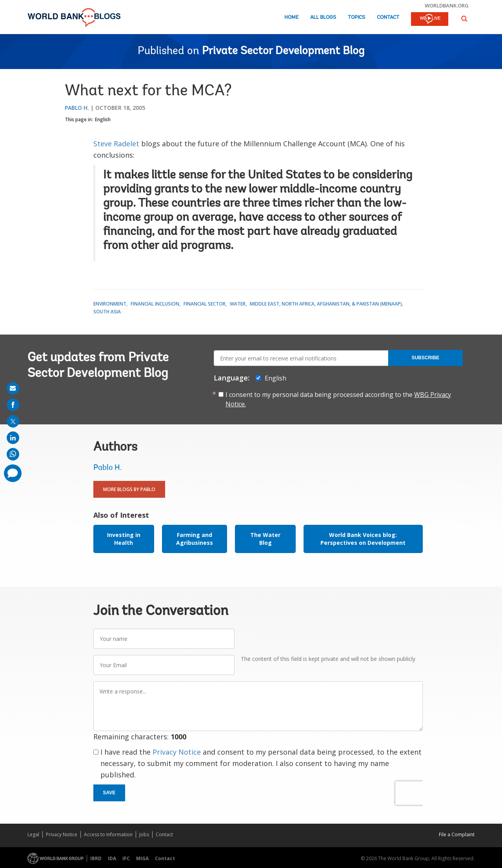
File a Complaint (457, 834)
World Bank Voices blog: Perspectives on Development (363, 539)
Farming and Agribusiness (195, 539)
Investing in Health (124, 539)
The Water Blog (265, 539)
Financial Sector (205, 304)
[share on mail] (13, 388)
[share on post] (13, 421)
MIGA (142, 858)
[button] (464, 19)
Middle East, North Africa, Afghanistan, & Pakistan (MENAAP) (326, 304)
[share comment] (13, 473)
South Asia (107, 312)
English (103, 119)
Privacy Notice (177, 752)
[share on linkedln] (13, 438)
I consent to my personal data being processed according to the (338, 399)
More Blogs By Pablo (129, 489)
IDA (112, 858)
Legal (33, 834)
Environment (110, 304)
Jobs (144, 834)
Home (291, 17)
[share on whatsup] (13, 454)
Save (109, 793)
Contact (388, 17)
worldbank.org (447, 5)
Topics (356, 17)
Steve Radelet (116, 144)
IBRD (96, 858)
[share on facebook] (13, 405)
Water (238, 304)
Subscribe (425, 358)
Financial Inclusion (155, 304)
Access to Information (108, 834)
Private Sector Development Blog (283, 51)
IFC (126, 858)
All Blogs (323, 17)
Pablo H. (77, 108)
